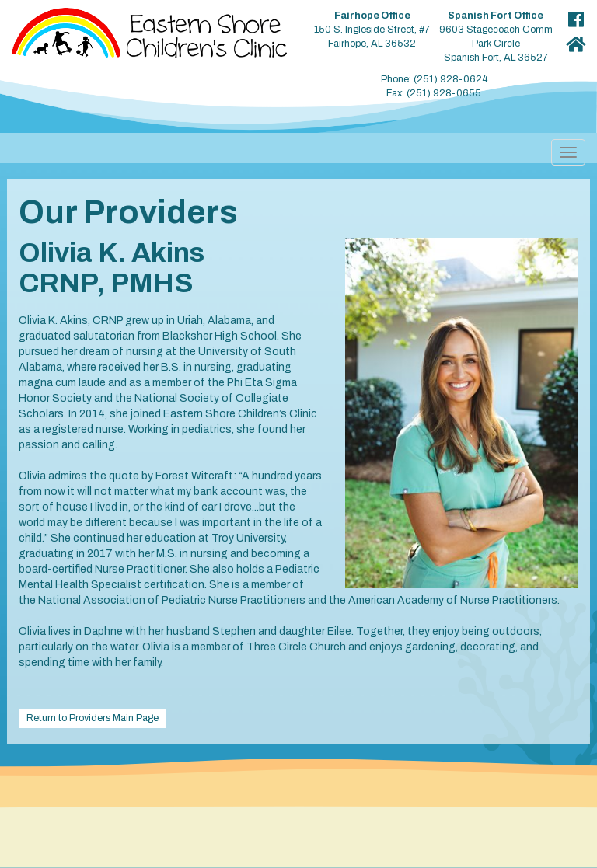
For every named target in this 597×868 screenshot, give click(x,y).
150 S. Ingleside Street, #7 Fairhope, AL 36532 (372, 30)
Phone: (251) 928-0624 (434, 79)
